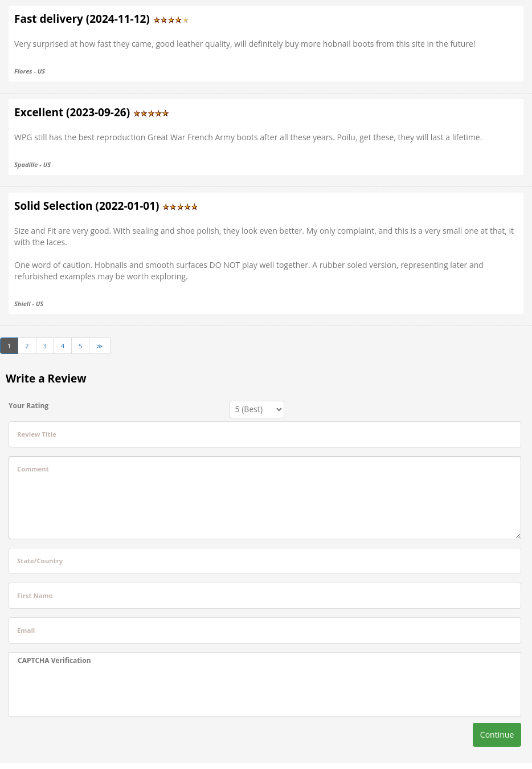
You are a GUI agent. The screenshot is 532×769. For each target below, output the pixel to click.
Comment (33, 469)
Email (26, 630)
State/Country (40, 561)
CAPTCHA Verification (54, 660)
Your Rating (28, 406)
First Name (35, 595)
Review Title (37, 434)
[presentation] (104, 691)
